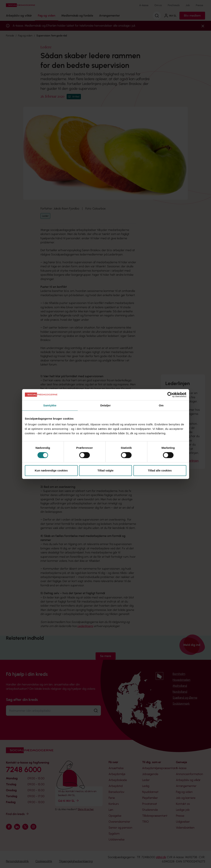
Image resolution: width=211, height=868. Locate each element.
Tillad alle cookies (160, 470)
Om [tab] (161, 405)
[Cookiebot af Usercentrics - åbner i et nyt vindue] (170, 395)
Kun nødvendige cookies (51, 470)
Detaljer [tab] (106, 405)
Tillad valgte (105, 470)
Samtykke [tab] (50, 405)
